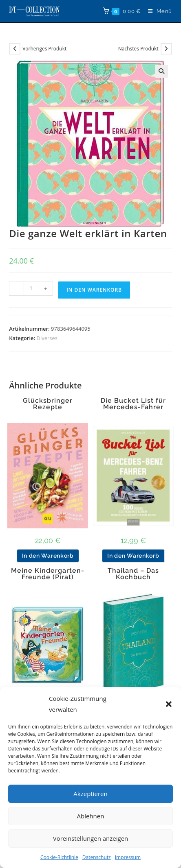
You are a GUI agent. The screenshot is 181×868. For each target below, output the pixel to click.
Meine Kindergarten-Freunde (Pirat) (48, 574)
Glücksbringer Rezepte (48, 404)
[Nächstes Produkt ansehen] (166, 49)
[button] (169, 704)
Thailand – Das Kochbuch (133, 574)
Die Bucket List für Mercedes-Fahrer (133, 404)
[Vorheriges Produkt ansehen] (15, 49)
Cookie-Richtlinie (59, 857)
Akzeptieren (90, 794)
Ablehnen (91, 816)
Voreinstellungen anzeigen (91, 838)
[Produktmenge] (31, 288)
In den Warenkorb (94, 290)
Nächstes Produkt (138, 49)
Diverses (47, 338)
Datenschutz (97, 857)
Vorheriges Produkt (44, 49)
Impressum (128, 857)
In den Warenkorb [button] (48, 556)
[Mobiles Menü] (157, 11)
